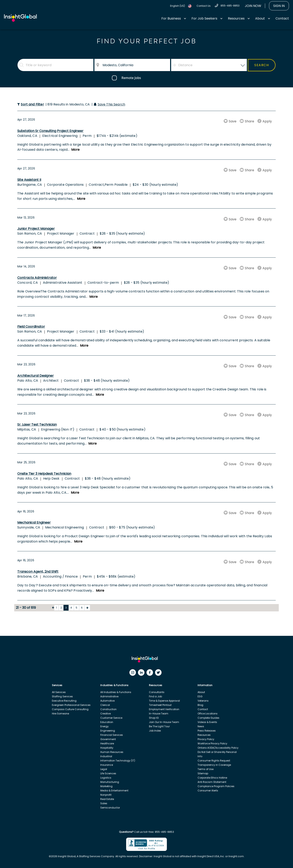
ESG (200, 696)
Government (108, 739)
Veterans (203, 701)
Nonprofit (106, 795)
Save (233, 121)
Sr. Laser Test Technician (37, 425)
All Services (59, 692)
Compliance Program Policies (216, 786)
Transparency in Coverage (214, 765)
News (201, 726)
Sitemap (203, 773)
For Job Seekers (204, 18)
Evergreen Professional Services (71, 705)
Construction (108, 709)
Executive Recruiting (64, 701)
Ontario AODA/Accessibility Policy (218, 748)
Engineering (108, 731)
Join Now (253, 6)
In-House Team (159, 714)
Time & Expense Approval (164, 701)
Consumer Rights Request (214, 761)
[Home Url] (20, 18)
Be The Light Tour (159, 726)
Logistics (106, 778)
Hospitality (107, 748)
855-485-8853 (230, 6)
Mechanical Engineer (34, 522)
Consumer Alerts (208, 791)
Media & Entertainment (114, 791)
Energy (104, 726)
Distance (185, 65)
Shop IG (154, 718)
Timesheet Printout (160, 705)
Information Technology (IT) (118, 761)
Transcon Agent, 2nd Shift (38, 572)
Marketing (106, 786)
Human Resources (112, 752)
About (260, 18)
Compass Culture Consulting (70, 709)
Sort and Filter (32, 104)
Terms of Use (206, 769)
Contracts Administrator (37, 278)
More (75, 150)
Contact (282, 18)
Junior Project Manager (36, 229)
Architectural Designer (36, 376)
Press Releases (207, 731)
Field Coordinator (31, 327)
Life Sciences (108, 773)
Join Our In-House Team (164, 722)
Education (107, 722)
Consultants (157, 692)
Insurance (107, 765)
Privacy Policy (206, 739)
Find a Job (155, 696)
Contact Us (204, 6)
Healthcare (107, 743)
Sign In (279, 6)
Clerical (105, 705)
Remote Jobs (131, 78)
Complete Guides (208, 718)
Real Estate (107, 799)
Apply (267, 121)
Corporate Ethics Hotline (212, 778)
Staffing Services (62, 696)
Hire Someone (60, 714)
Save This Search (112, 104)
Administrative (109, 696)
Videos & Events (207, 722)
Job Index (155, 731)
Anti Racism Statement (212, 782)
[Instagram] (134, 674)
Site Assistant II (29, 180)
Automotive (107, 701)
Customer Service (111, 718)
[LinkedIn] (142, 674)
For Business (171, 18)
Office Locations (208, 714)
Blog (200, 705)
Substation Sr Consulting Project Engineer (50, 131)
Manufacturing (110, 782)
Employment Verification (164, 709)
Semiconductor (110, 808)
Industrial (106, 756)
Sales (104, 803)
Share (249, 121)
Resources (236, 18)
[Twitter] (159, 674)
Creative (106, 714)
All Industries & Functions (116, 692)
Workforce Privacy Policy (212, 743)
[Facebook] (151, 674)
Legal (104, 769)
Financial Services (112, 735)
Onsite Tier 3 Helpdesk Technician (44, 474)
